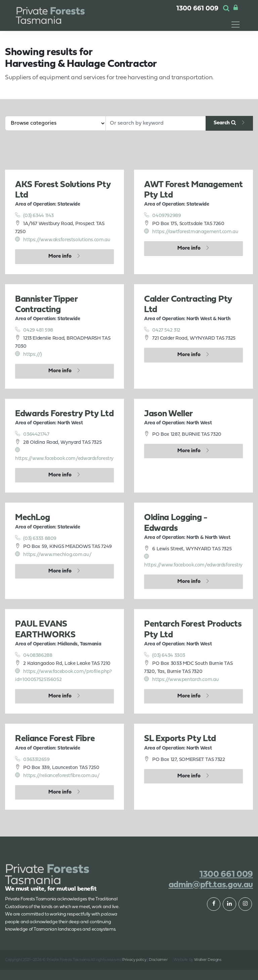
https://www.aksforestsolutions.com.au (62, 240)
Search (225, 123)
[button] (226, 9)
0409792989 (163, 215)
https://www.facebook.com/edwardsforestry (64, 454)
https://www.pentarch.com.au (181, 679)
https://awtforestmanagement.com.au (191, 231)
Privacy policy (134, 960)
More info (60, 256)
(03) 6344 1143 (34, 215)
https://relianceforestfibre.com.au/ (57, 775)
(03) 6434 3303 (165, 655)
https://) (28, 354)
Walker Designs (208, 960)
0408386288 (34, 655)
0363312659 (32, 759)
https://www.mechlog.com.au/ (53, 554)
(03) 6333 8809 (36, 538)
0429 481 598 (34, 330)
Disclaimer (158, 960)
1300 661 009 (197, 9)
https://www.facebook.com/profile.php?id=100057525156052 (63, 675)
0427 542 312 (162, 330)
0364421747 (32, 434)
